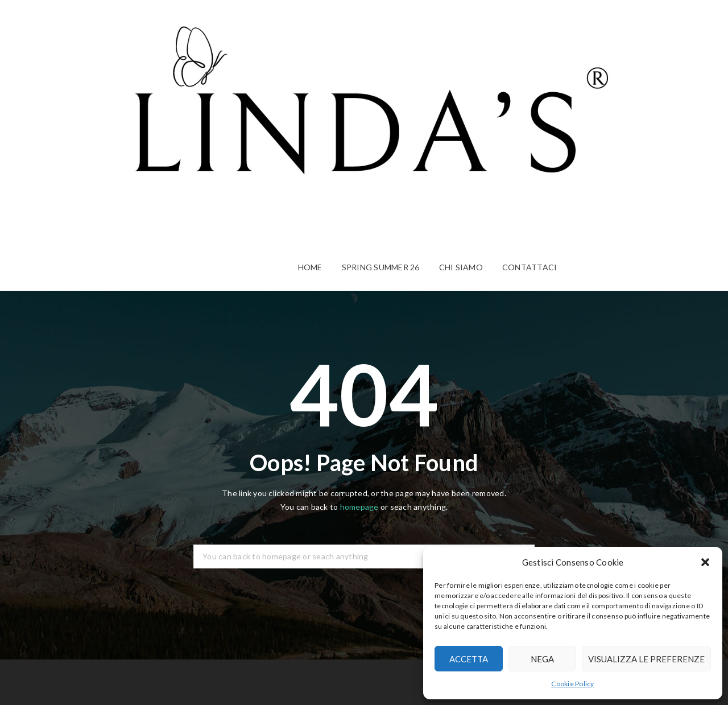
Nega (542, 659)
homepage (359, 507)
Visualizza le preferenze (646, 659)
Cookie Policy (572, 684)
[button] (705, 562)
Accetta (469, 659)
